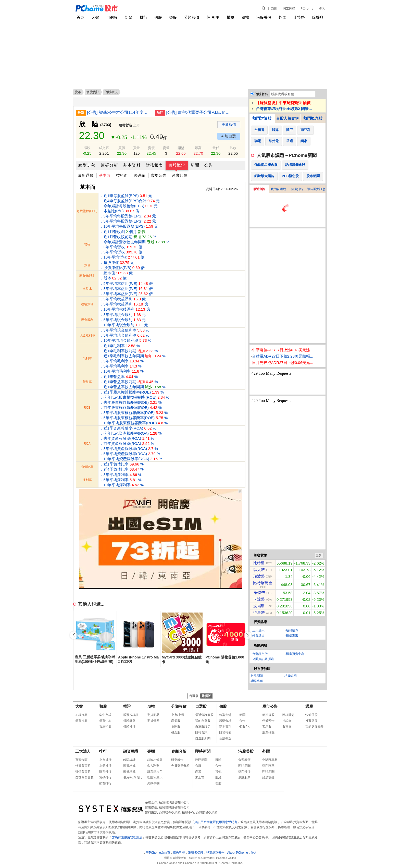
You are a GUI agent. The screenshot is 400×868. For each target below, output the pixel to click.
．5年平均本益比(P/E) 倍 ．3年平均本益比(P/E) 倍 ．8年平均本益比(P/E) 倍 (126, 289)
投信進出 (292, 635)
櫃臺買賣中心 (295, 654)
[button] (247, 635)
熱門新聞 (201, 760)
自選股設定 (203, 727)
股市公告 (270, 706)
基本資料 (132, 165)
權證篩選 (129, 721)
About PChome (238, 853)
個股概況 (177, 165)
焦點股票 (244, 777)
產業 (198, 772)
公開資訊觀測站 (263, 659)
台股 (198, 766)
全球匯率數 (270, 760)
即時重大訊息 (316, 189)
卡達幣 (259, 599)
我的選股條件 (315, 727)
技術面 (122, 175)
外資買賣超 (83, 766)
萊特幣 (259, 592)
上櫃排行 (105, 766)
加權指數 (81, 715)
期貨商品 (153, 715)
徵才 (254, 853)
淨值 (87, 265)
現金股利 (87, 320)
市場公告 (159, 175)
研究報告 (177, 760)
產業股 (176, 721)
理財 (218, 783)
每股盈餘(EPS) (87, 211)
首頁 (80, 17)
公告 (209, 165)
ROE (87, 408)
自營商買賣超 (84, 777)
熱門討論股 (262, 118)
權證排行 (129, 727)
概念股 (176, 732)
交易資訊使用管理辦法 (127, 837)
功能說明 (291, 676)
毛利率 (87, 359)
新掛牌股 (268, 715)
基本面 (105, 175)
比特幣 (299, 17)
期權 (245, 17)
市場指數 (105, 727)
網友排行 (105, 783)
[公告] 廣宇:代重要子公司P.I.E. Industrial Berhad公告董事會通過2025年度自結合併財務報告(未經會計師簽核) (198, 112)
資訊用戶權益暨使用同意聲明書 (216, 822)
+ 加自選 (229, 136)
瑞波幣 (259, 576)
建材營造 (126, 125)
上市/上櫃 (178, 715)
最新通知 (86, 175)
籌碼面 (139, 175)
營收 (87, 244)
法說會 (287, 721)
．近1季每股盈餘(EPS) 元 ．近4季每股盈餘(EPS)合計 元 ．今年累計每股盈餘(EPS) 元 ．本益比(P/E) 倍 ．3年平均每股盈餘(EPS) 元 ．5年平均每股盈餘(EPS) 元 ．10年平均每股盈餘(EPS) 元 (130, 211)
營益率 (87, 382)
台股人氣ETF (287, 118)
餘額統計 (129, 760)
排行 (143, 17)
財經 (218, 777)
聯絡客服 (257, 681)
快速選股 (311, 715)
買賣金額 (81, 760)
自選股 (112, 17)
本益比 (87, 289)
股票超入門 (155, 772)
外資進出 (258, 635)
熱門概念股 (313, 118)
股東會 (287, 727)
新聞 (274, 8)
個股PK (213, 17)
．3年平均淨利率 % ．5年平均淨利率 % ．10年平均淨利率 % (122, 480)
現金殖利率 (87, 335)
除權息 (318, 17)
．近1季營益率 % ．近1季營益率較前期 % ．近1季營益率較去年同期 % (133, 382)
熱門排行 (244, 772)
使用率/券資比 (133, 777)
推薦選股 (311, 721)
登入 (322, 8)
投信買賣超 (83, 772)
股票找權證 (131, 715)
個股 (223, 706)
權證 (230, 17)
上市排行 (105, 760)
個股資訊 (93, 92)
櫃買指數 (81, 721)
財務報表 (154, 165)
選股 (158, 17)
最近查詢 (259, 189)
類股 (173, 17)
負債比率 (87, 467)
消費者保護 (196, 853)
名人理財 (153, 766)
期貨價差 (153, 721)
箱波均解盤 (155, 760)
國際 (218, 760)
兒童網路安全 (215, 853)
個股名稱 (261, 94)
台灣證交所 (260, 654)
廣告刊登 (179, 853)
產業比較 (180, 175)
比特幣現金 (263, 583)
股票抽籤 (268, 732)
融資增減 (129, 766)
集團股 (176, 727)
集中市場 (105, 715)
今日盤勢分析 (180, 766)
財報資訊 (201, 732)
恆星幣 (259, 612)
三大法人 (258, 630)
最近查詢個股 (204, 715)
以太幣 (259, 570)
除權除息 (289, 715)
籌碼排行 (105, 777)
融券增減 (129, 772)
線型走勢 (87, 165)
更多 (318, 555)
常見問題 (257, 676)
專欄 (151, 751)
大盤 (95, 17)
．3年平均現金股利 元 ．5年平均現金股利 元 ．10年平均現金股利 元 (124, 320)
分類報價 (192, 17)
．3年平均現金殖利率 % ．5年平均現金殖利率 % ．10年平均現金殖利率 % (126, 335)
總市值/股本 (87, 276)
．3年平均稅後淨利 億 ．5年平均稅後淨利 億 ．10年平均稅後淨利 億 (125, 304)
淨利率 (87, 480)
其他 (218, 772)
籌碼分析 (109, 165)
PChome (307, 8)
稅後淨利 (87, 304)
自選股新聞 (203, 738)
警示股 (267, 727)
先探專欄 (153, 783)
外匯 (282, 17)
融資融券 (292, 630)
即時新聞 (203, 751)
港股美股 (264, 17)
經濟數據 (268, 777)
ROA (87, 444)
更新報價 (229, 125)
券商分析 (179, 751)
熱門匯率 (268, 766)
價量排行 (297, 189)
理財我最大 (155, 777)
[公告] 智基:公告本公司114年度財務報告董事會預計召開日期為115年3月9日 (119, 112)
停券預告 (268, 721)
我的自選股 (278, 189)
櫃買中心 (105, 721)
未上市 (200, 777)
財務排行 (105, 772)
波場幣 (259, 606)
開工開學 (289, 8)
